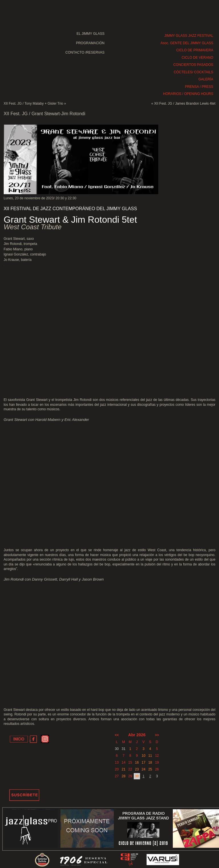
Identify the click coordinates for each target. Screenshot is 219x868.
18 (150, 762)
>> (157, 735)
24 (144, 769)
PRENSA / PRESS (199, 87)
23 (137, 769)
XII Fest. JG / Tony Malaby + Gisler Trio (34, 104)
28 (124, 776)
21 (124, 769)
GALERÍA (206, 79)
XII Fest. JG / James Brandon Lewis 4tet (185, 104)
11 (150, 756)
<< (117, 735)
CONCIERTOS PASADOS (193, 65)
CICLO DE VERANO (197, 58)
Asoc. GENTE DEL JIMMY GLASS (187, 43)
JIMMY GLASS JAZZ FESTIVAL (189, 36)
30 (137, 776)
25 (150, 769)
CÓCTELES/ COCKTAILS (193, 72)
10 (144, 756)
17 (144, 762)
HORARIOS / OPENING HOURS (188, 94)
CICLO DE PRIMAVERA (195, 50)
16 (137, 762)
